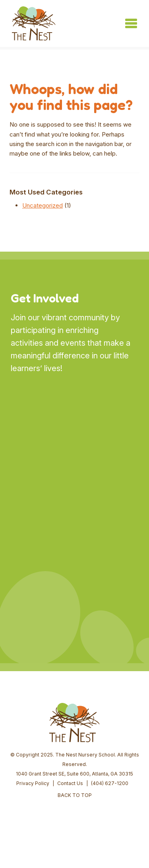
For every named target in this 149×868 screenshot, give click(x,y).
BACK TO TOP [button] (75, 795)
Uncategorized (43, 205)
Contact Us (70, 783)
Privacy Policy (33, 783)
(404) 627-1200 (110, 783)
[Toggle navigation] (131, 23)
